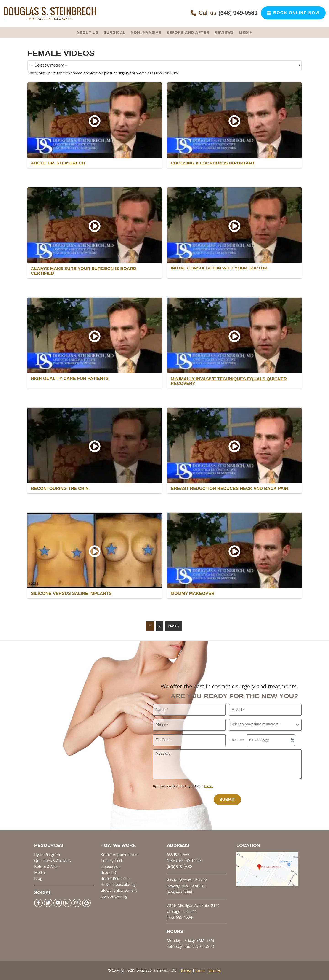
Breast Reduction (115, 878)
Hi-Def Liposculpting (118, 884)
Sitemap (215, 970)
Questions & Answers (53, 861)
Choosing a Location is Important (213, 163)
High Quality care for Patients (70, 378)
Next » (174, 626)
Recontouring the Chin (60, 489)
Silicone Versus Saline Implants (71, 594)
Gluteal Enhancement (119, 890)
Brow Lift (108, 872)
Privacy (186, 970)
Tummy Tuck (112, 861)
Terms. (208, 786)
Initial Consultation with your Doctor (219, 268)
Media (40, 872)
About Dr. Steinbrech (58, 163)
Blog (38, 878)
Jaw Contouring (114, 896)
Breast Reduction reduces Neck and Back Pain (229, 489)
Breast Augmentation (119, 855)
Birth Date (237, 740)
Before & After (47, 867)
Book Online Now (293, 13)
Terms (200, 970)
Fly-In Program (47, 855)
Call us (224, 13)
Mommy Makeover (193, 594)
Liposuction (111, 867)
